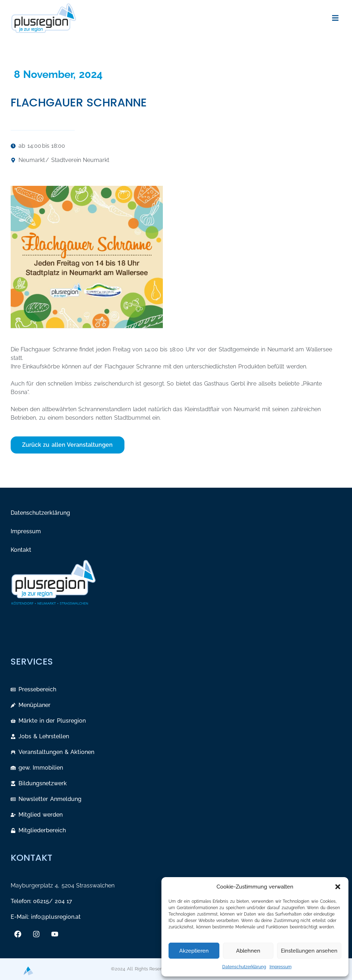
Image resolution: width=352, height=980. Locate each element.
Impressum (281, 967)
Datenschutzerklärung (244, 967)
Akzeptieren (194, 951)
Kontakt (21, 550)
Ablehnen (248, 951)
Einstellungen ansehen (309, 951)
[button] (338, 887)
